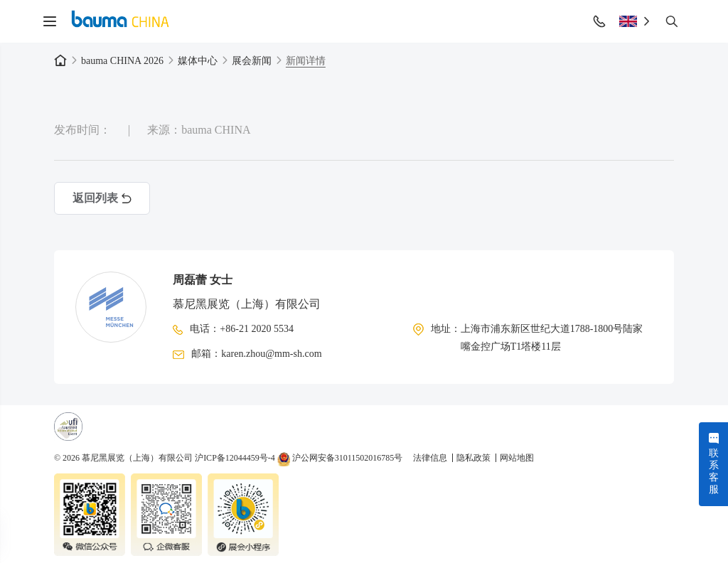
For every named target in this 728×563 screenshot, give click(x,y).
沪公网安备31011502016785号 (340, 458)
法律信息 (431, 458)
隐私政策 (475, 458)
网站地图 (517, 458)
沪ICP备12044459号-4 (235, 458)
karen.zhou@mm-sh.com (271, 354)
